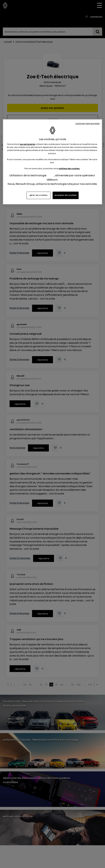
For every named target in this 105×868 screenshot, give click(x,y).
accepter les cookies (66, 195)
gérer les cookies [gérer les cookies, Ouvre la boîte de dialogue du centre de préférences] (39, 195)
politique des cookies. (69, 168)
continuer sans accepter (88, 124)
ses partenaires (28, 144)
